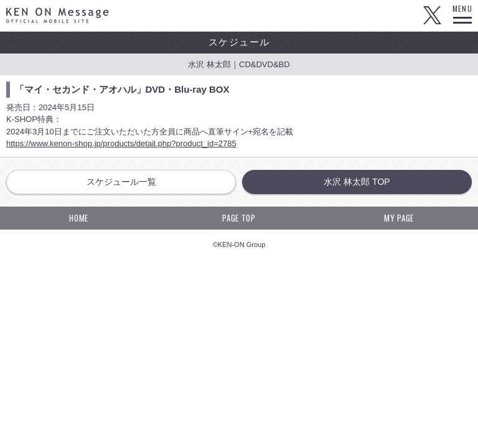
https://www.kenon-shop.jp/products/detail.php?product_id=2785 (121, 143)
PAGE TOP (239, 218)
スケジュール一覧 (121, 182)
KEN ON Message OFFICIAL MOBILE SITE (58, 15)
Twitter (432, 16)
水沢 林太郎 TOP (357, 182)
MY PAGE (399, 218)
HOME (79, 218)
